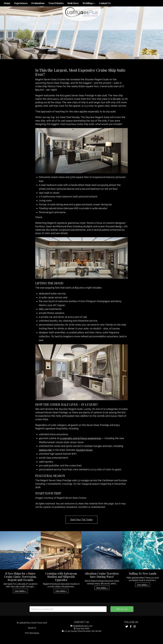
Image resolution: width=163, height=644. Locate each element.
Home (7, 3)
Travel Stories (56, 3)
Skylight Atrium (84, 450)
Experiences (21, 3)
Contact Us (105, 3)
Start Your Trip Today (81, 520)
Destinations (38, 3)
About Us (32, 628)
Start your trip (122, 609)
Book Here (73, 3)
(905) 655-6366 (83, 628)
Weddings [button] (89, 3)
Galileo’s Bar (45, 450)
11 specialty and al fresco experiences (80, 438)
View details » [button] (20, 591)
